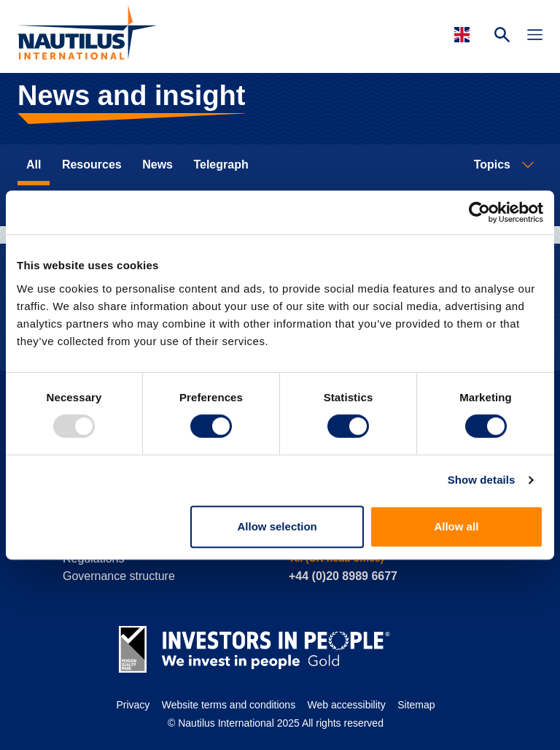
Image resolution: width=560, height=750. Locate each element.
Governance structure (119, 576)
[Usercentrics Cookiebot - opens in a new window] (479, 212)
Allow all (456, 526)
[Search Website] (502, 36)
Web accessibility (347, 705)
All (34, 165)
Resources (92, 165)
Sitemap (416, 705)
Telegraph (221, 165)
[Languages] (464, 35)
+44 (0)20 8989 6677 (343, 576)
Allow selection (277, 526)
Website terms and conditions (229, 705)
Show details (482, 480)
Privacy (133, 705)
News (157, 165)
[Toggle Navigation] (535, 36)
